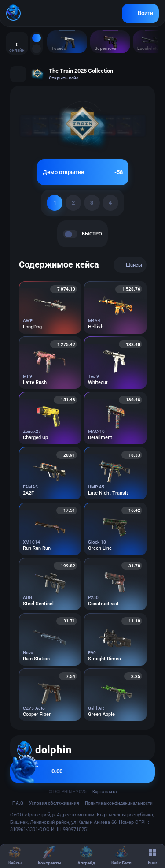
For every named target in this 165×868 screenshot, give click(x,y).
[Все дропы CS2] (37, 38)
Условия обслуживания (54, 803)
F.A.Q (18, 803)
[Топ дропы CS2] (37, 48)
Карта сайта (104, 792)
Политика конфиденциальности (119, 803)
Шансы (130, 265)
